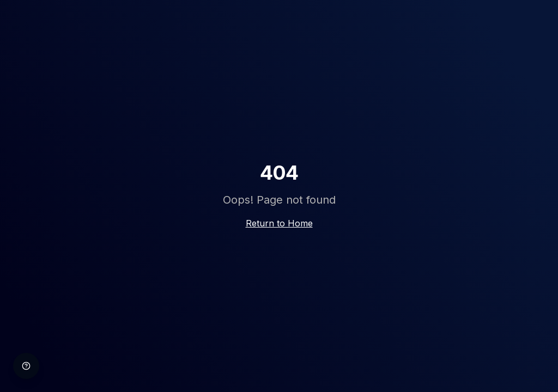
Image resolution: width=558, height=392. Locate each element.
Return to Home (279, 223)
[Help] (26, 366)
